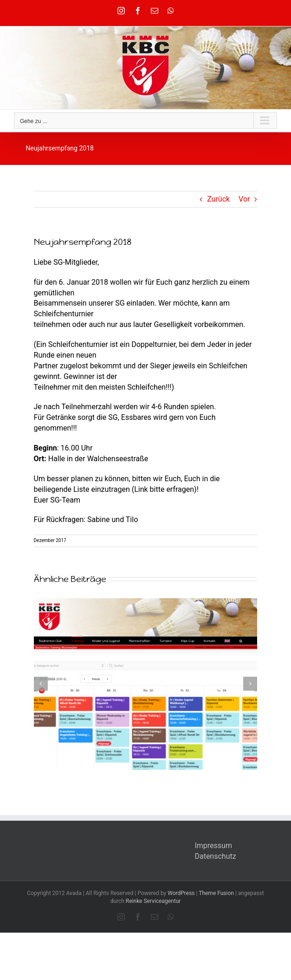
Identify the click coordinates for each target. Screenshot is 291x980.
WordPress (181, 893)
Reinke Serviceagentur (153, 901)
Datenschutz (215, 856)
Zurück (218, 199)
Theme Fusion (216, 893)
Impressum (213, 846)
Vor (244, 199)
